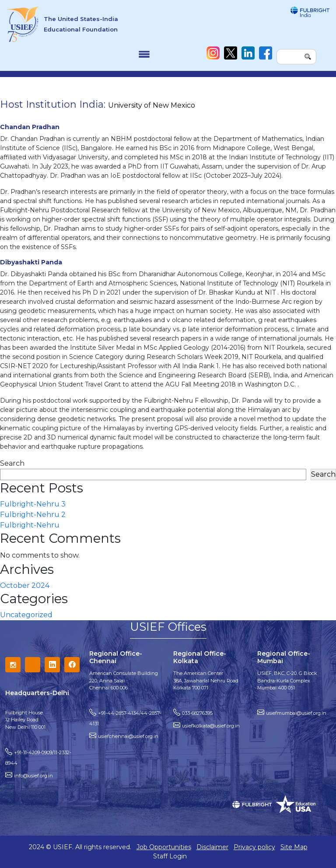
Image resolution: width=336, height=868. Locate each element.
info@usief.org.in (33, 776)
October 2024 (25, 585)
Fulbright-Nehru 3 (33, 504)
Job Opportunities (164, 847)
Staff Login (170, 856)
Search (12, 463)
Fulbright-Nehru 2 (33, 515)
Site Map (294, 847)
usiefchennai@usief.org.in (128, 736)
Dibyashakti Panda (31, 262)
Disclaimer (212, 847)
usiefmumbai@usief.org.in (296, 713)
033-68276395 (197, 713)
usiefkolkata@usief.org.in (211, 726)
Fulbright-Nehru (30, 525)
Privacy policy (254, 847)
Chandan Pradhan (30, 127)
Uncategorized (26, 615)
